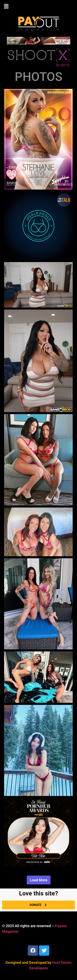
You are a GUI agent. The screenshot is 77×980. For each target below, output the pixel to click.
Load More (39, 880)
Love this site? (38, 893)
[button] (38, 7)
